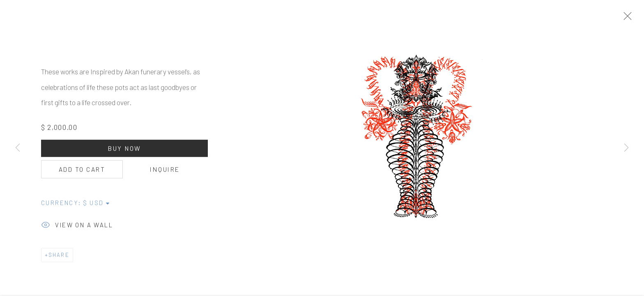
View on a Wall (77, 229)
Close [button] (628, 18)
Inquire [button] (165, 172)
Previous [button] (18, 148)
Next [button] (626, 148)
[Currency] (97, 206)
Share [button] (59, 258)
